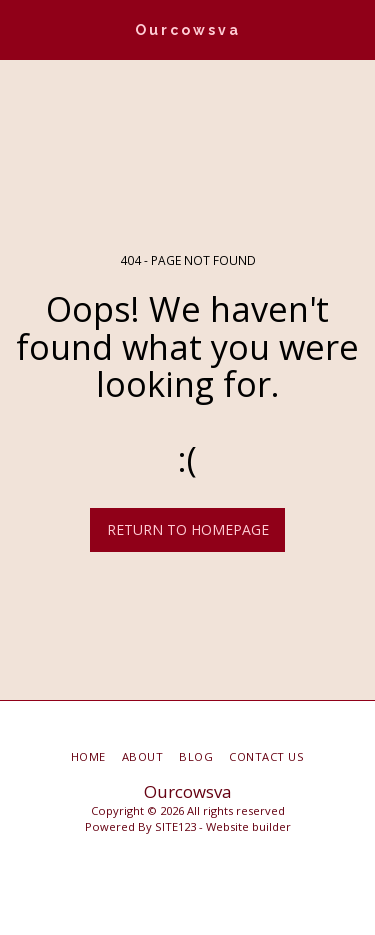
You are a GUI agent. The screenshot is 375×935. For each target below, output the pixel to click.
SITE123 (175, 826)
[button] (22, 28)
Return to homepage (188, 529)
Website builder (248, 826)
